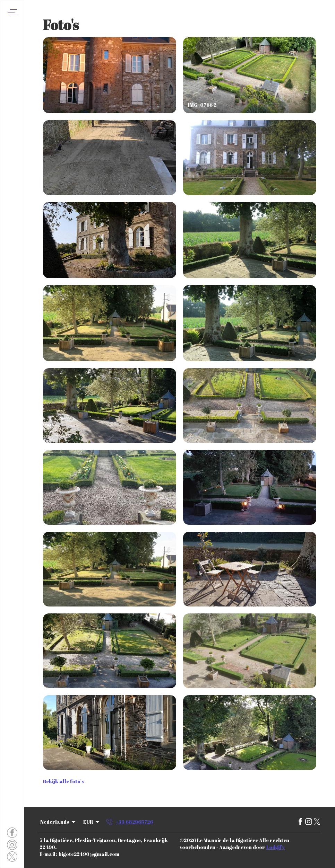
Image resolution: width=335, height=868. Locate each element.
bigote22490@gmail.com (89, 854)
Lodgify (276, 847)
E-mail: (48, 854)
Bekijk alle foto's (63, 781)
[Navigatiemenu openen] (12, 12)
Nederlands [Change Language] (58, 822)
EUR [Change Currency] (92, 822)
